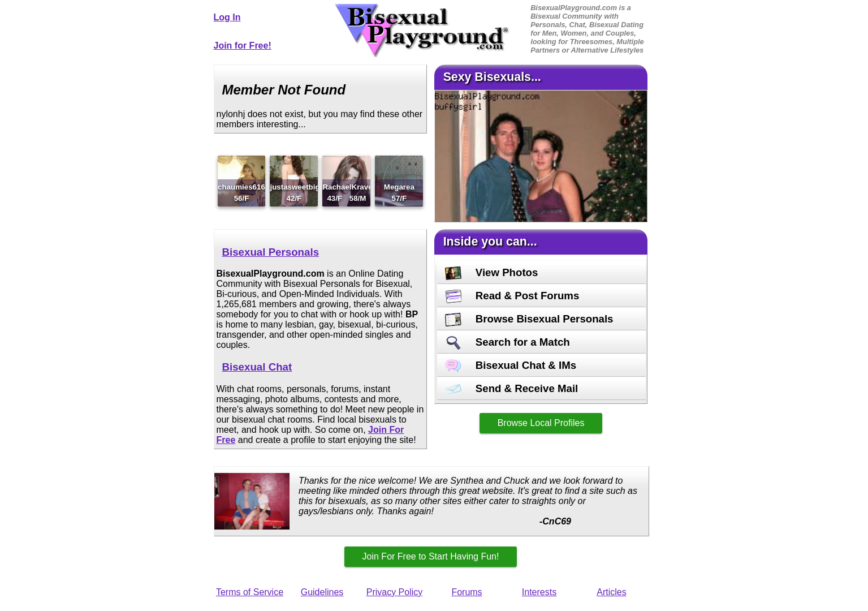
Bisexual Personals (271, 252)
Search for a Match (508, 342)
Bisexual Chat (257, 367)
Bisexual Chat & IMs (511, 365)
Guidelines (322, 592)
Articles (611, 592)
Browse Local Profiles (541, 423)
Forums (467, 592)
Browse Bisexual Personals (529, 319)
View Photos (492, 272)
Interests (539, 592)
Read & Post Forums (512, 296)
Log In (227, 17)
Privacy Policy (395, 592)
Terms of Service (250, 592)
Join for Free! (243, 46)
